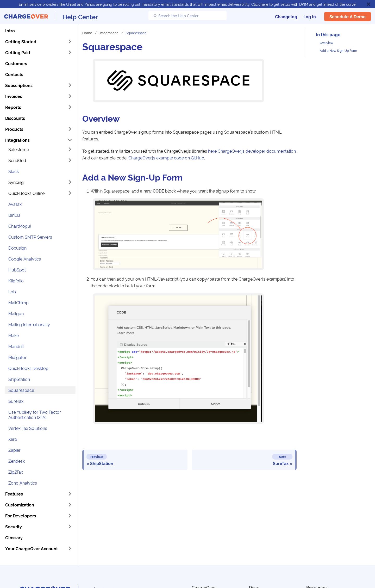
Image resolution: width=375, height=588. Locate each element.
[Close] (368, 4)
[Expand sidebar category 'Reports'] (70, 107)
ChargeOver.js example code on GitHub (166, 158)
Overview (327, 43)
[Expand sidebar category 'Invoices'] (70, 96)
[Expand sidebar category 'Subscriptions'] (70, 85)
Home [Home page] (87, 33)
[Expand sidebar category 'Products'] (70, 129)
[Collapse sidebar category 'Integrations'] (70, 140)
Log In (310, 16)
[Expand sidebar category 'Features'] (70, 494)
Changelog (286, 16)
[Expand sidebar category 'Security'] (70, 527)
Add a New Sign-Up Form (338, 50)
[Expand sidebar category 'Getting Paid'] (70, 52)
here (264, 4)
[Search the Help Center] (187, 15)
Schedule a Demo (348, 16)
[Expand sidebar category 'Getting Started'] (70, 41)
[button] (40, 149)
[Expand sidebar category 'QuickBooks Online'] (70, 193)
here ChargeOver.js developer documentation (251, 151)
